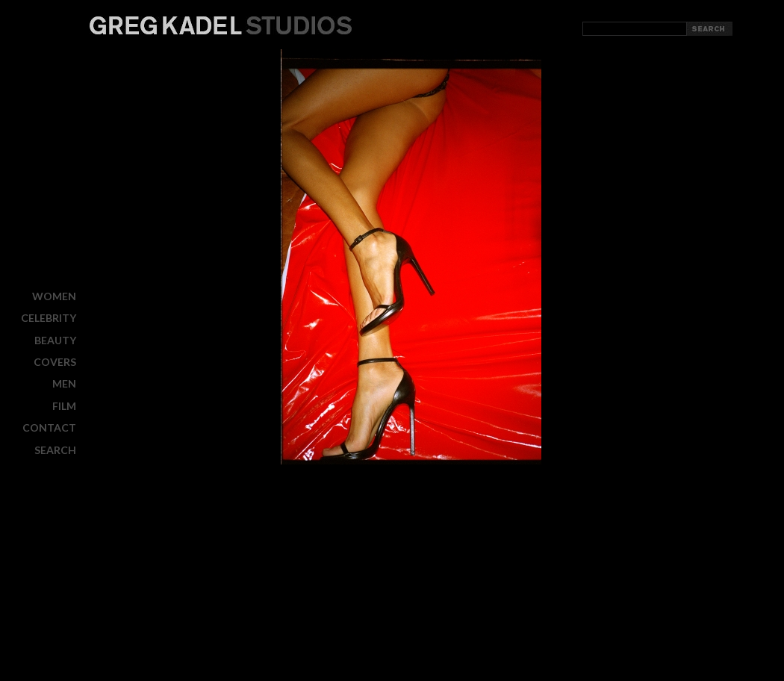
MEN (64, 383)
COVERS (55, 362)
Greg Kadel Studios (221, 25)
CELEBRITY (49, 318)
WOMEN (54, 296)
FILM (64, 406)
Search (55, 450)
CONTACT (49, 427)
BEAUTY (55, 340)
